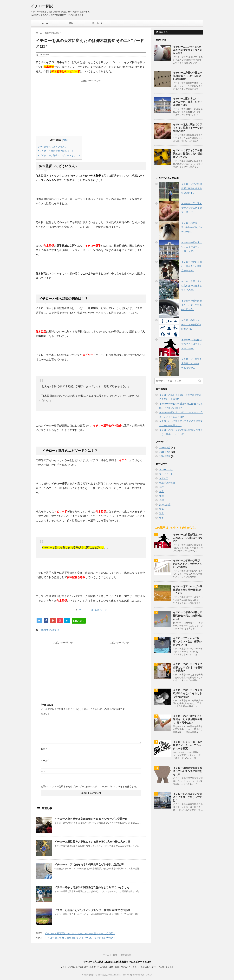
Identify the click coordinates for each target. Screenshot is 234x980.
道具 (162, 513)
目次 (71, 23)
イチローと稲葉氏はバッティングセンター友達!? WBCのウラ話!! (92, 910)
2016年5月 (165, 448)
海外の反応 (165, 505)
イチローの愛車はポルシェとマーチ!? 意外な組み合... (192, 305)
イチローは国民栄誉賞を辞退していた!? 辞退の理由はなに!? (188, 771)
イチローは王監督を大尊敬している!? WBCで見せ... (192, 363)
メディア (164, 478)
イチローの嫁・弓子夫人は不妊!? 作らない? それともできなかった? (188, 693)
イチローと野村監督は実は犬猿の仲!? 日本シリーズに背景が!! (91, 819)
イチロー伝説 (42, 6)
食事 (162, 518)
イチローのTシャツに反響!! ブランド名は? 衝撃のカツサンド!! (187, 641)
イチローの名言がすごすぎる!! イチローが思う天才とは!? (188, 797)
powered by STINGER (142, 975)
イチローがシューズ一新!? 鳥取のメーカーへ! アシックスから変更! (187, 745)
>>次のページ (99, 610)
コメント (45, 714)
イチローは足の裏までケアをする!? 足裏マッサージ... (192, 208)
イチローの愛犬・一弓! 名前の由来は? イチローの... (192, 227)
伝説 (162, 487)
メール (45, 761)
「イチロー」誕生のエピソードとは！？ (59, 155)
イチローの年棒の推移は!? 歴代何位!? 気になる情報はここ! (188, 616)
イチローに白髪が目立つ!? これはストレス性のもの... (192, 344)
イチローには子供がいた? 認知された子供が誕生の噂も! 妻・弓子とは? (188, 719)
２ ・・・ (84, 610)
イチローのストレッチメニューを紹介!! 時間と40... (192, 325)
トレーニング (166, 470)
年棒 (162, 496)
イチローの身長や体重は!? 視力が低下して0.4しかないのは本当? (187, 76)
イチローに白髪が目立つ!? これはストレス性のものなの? (188, 538)
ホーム (45, 23)
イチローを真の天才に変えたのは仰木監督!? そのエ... (192, 286)
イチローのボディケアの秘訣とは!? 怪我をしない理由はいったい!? (188, 154)
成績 (162, 500)
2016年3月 (165, 456)
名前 (44, 749)
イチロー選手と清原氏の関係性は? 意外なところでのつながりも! (92, 887)
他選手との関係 (50, 630)
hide (65, 140)
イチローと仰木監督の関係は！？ (56, 151)
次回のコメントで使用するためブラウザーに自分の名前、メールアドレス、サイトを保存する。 (90, 786)
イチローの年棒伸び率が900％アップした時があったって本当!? (187, 564)
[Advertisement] (91, 106)
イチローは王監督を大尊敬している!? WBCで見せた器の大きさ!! (92, 842)
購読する (162, 32)
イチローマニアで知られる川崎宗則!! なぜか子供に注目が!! (89, 864)
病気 (162, 509)
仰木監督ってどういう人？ (52, 147)
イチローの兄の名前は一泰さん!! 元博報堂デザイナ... (192, 266)
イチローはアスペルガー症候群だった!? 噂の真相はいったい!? (188, 590)
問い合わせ (97, 23)
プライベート (166, 474)
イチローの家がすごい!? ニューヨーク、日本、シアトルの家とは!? (188, 102)
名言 (162, 491)
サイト (44, 772)
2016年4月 (165, 452)
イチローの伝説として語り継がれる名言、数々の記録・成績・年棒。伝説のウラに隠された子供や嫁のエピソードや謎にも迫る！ (117, 967)
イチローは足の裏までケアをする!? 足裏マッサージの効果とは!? (188, 128)
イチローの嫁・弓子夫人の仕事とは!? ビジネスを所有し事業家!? (188, 667)
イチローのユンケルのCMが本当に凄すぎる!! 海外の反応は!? (188, 50)
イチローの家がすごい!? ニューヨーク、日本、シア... (192, 247)
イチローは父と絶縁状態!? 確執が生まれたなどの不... (192, 188)
